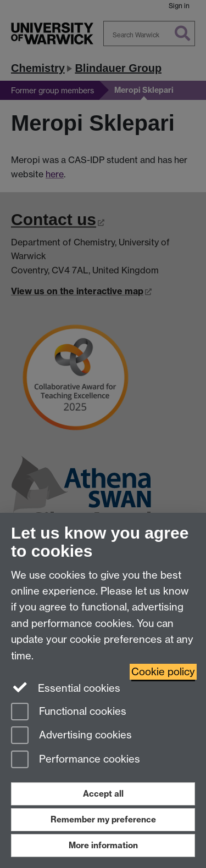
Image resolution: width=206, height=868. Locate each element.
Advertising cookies (71, 736)
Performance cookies (76, 760)
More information (103, 845)
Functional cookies (69, 712)
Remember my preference (103, 819)
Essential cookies (66, 687)
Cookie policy (163, 672)
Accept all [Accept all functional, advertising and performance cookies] (103, 794)
